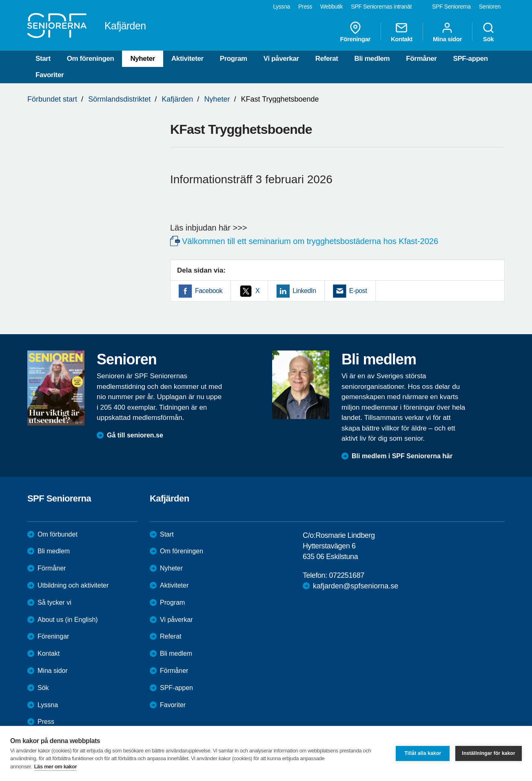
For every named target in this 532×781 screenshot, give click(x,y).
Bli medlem (372, 59)
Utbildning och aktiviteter (73, 585)
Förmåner (421, 59)
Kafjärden (177, 99)
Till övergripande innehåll (0, 0)
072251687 (347, 575)
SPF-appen (470, 59)
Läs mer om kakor (56, 767)
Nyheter (143, 59)
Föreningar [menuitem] (355, 32)
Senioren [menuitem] (490, 7)
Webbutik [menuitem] (331, 7)
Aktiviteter (187, 59)
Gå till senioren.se (135, 435)
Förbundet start (52, 99)
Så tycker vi (54, 602)
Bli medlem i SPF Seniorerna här (402, 456)
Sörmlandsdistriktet (119, 99)
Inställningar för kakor (489, 753)
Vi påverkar (281, 59)
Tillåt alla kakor (423, 753)
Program (234, 59)
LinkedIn (304, 291)
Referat (327, 59)
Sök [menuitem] (488, 32)
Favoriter (50, 75)
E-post (358, 291)
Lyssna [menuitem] (282, 7)
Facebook (209, 291)
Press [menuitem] (305, 7)
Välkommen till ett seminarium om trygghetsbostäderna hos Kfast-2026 (310, 241)
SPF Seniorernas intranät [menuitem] (381, 7)
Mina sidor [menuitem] (447, 32)
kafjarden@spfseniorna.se (356, 586)
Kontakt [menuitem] (402, 32)
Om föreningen (91, 59)
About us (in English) (68, 620)
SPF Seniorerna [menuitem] (451, 7)
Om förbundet (58, 534)
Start (43, 59)
